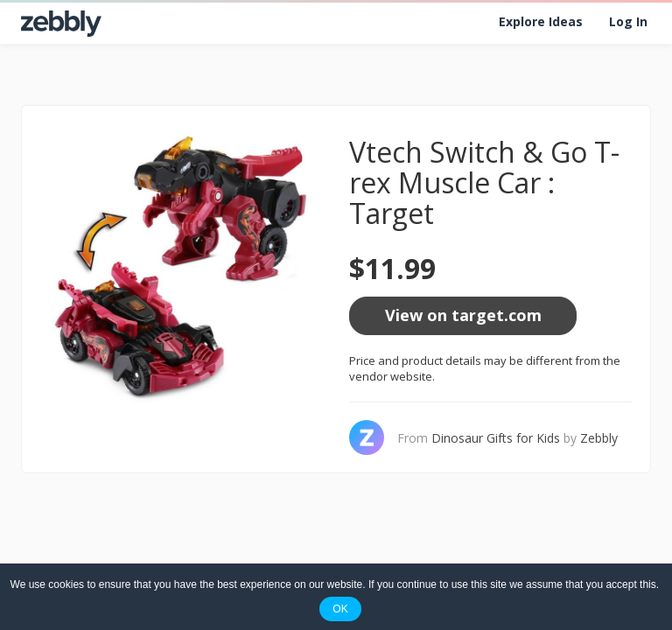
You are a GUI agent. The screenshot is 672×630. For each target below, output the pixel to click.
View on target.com (463, 315)
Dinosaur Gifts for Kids (496, 438)
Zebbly (599, 438)
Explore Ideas (541, 21)
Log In (628, 21)
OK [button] (340, 609)
